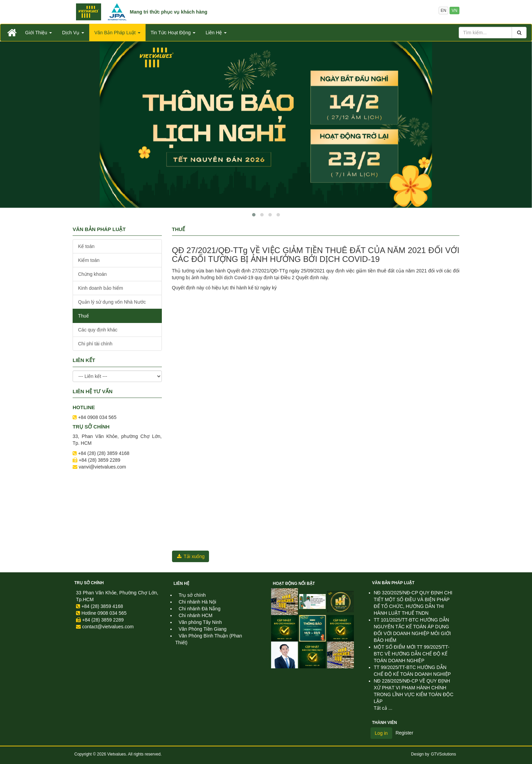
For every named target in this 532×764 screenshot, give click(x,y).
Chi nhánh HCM (196, 615)
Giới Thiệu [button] (39, 33)
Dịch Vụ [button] (73, 33)
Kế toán (86, 246)
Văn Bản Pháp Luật (393, 583)
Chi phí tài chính (95, 344)
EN (444, 11)
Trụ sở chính (89, 583)
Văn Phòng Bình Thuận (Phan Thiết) (209, 639)
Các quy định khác (98, 330)
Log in (381, 733)
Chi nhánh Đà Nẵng (200, 609)
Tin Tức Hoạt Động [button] (173, 33)
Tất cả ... (383, 708)
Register (404, 733)
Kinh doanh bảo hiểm (101, 288)
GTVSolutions (443, 754)
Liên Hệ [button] (216, 33)
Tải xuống (191, 556)
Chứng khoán (92, 274)
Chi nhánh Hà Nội (198, 602)
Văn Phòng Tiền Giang (203, 629)
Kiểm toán (89, 260)
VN (454, 11)
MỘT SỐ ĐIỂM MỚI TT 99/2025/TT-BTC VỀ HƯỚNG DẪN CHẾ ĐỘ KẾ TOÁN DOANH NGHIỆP (412, 654)
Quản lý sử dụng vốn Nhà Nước (112, 302)
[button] (254, 215)
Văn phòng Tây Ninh (200, 622)
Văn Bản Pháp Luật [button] (117, 33)
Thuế (83, 316)
